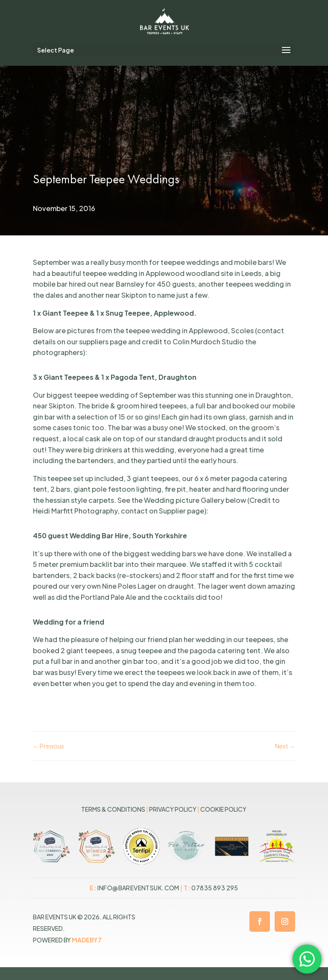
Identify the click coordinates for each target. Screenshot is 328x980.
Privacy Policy (173, 809)
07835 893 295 (215, 888)
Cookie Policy (223, 809)
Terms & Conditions (113, 809)
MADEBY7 (87, 940)
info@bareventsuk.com (138, 888)
